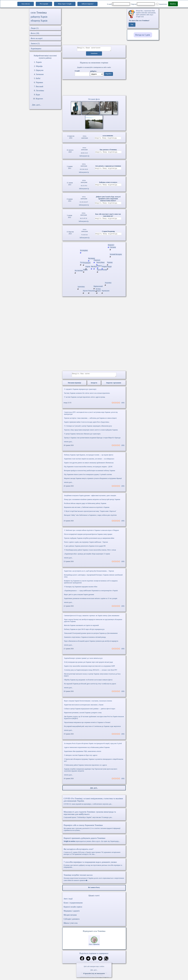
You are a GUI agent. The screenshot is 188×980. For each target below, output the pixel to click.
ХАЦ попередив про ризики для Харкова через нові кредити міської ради (89, 664)
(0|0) (123, 404)
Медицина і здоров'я (72, 912)
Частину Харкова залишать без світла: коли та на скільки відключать (87, 395)
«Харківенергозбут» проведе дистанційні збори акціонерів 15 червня (87, 555)
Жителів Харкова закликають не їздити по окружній (81, 627)
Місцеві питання (70, 917)
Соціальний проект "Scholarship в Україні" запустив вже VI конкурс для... (94, 816)
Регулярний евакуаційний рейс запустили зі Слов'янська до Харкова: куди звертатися (92, 728)
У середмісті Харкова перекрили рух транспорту (80, 391)
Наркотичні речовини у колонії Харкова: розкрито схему (83, 714)
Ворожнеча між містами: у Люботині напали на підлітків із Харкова (87, 509)
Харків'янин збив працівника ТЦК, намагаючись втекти (83, 753)
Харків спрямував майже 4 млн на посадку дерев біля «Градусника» (87, 424)
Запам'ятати (162, 4)
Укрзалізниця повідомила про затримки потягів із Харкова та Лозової (87, 724)
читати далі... (68, 443)
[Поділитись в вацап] (106, 960)
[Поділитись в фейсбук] (82, 960)
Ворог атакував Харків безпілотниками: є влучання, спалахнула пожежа (88, 702)
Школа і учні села (71, 925)
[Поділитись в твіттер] (100, 960)
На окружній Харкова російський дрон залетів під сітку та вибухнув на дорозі (90, 685)
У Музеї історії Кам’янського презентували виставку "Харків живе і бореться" (90, 513)
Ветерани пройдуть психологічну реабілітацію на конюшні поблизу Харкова (90, 472)
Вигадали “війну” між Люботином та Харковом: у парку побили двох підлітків (90, 517)
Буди (38, 95)
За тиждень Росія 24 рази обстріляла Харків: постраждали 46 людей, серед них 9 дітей (93, 745)
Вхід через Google (65, 4)
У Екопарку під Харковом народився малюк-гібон (81, 588)
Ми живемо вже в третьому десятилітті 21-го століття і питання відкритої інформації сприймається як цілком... (94, 829)
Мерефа (39, 66)
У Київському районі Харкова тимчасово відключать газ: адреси (86, 767)
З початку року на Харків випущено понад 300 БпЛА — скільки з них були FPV (91, 672)
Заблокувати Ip (84, 157)
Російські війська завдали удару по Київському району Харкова (85, 505)
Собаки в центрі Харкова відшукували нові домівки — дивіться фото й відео (90, 710)
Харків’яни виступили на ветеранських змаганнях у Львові (84, 706)
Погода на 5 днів (143, 35)
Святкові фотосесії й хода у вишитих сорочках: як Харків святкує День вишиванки (92, 617)
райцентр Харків (39, 17)
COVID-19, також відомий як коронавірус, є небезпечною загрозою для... (94, 803)
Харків (39, 62)
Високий (40, 86)
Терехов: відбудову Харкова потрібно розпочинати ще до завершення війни (89, 540)
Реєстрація (44, 4)
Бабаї (38, 78)
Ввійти (173, 4)
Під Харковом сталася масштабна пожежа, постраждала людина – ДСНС (88, 468)
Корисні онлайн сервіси (73, 908)
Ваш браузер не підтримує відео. (94, 88)
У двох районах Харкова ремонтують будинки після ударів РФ (85, 548)
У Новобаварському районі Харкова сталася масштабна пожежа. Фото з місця (90, 551)
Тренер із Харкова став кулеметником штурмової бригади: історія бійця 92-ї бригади (92, 439)
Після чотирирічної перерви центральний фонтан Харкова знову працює (88, 536)
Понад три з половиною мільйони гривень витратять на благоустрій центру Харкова (92, 501)
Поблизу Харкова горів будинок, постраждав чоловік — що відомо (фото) (89, 456)
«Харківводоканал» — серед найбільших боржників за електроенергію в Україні (91, 592)
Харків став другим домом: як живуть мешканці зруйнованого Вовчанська (89, 464)
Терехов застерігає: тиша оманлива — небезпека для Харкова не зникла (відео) (90, 420)
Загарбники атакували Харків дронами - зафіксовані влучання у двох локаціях (90, 497)
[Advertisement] (94, 27)
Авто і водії (68, 900)
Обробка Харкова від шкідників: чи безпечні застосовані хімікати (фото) (88, 681)
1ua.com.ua (26, 4)
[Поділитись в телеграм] (88, 960)
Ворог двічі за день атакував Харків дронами (79, 596)
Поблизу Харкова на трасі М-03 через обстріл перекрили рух (84, 631)
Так (132, 25)
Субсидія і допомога (72, 921)
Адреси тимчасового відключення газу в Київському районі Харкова (87, 749)
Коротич (39, 99)
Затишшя (40, 74)
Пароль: (143, 4)
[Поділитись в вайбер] (94, 960)
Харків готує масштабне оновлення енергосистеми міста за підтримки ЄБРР (89, 668)
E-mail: (118, 4)
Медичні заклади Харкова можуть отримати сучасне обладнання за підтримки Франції (93, 480)
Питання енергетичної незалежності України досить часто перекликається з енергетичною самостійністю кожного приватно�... (94, 879)
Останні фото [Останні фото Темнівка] (94, 100)
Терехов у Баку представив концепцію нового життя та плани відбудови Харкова (91, 431)
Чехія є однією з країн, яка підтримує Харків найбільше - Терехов (86, 544)
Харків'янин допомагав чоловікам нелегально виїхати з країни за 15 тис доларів (91, 600)
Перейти (108, 75)
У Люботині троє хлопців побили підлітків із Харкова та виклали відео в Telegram (92, 532)
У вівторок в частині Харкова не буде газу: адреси (81, 757)
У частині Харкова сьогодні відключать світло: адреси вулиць (85, 399)
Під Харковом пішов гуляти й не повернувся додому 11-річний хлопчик (88, 476)
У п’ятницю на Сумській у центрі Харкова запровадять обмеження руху (88, 427)
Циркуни (40, 70)
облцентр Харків (39, 21)
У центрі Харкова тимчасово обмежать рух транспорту (82, 435)
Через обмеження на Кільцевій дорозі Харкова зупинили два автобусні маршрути (91, 643)
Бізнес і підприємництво (73, 904)
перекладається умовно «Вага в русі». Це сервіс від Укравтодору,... (94, 841)
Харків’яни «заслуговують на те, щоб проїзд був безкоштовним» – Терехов (89, 573)
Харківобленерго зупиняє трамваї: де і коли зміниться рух (83, 660)
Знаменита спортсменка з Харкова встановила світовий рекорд (85, 639)
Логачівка (40, 90)
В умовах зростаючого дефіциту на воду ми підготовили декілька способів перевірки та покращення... (94, 866)
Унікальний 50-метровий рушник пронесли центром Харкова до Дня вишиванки (91, 635)
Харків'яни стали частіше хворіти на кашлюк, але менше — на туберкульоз (89, 460)
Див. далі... (94, 970)
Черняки (39, 82)
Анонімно (94, 54)
